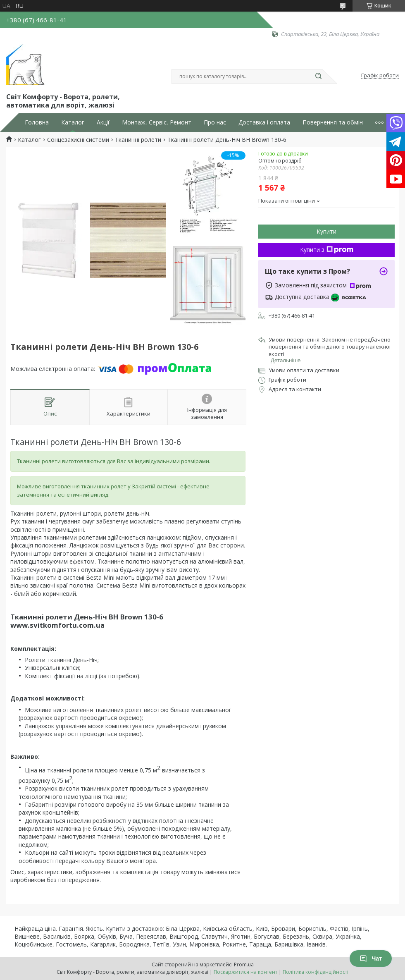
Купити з (327, 250)
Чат (371, 958)
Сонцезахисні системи (78, 140)
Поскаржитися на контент (245, 972)
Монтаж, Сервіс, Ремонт (157, 122)
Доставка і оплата (264, 122)
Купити (326, 231)
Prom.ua (244, 964)
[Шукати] (318, 76)
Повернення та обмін (333, 122)
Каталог (73, 122)
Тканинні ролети (138, 140)
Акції (103, 122)
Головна (37, 122)
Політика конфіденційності (316, 972)
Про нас (215, 122)
